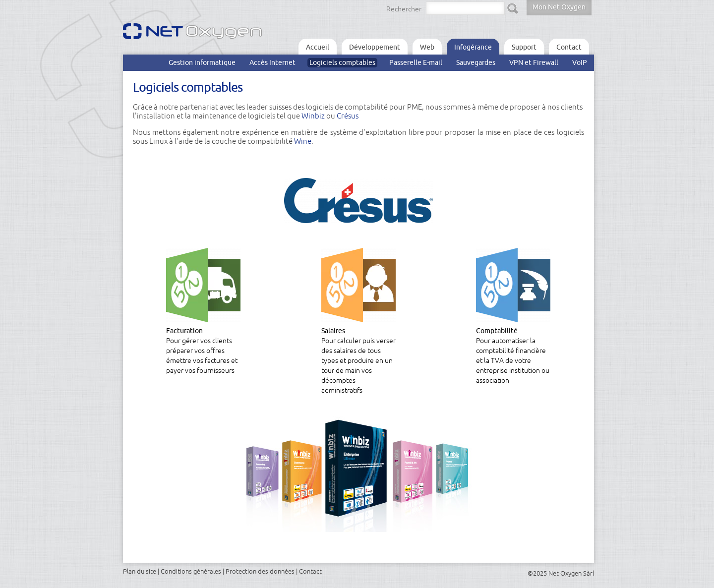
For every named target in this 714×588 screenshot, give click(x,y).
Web (427, 47)
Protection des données (260, 571)
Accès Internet (272, 62)
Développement (375, 47)
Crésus (348, 116)
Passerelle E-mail (416, 62)
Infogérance (473, 47)
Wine (303, 141)
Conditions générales (191, 571)
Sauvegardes (476, 62)
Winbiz (313, 116)
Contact (569, 47)
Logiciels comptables (342, 62)
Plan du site (140, 571)
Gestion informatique (202, 62)
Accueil (318, 47)
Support (524, 47)
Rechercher (404, 9)
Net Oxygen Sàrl (571, 573)
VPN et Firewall (534, 62)
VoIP (580, 62)
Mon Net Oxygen (559, 7)
